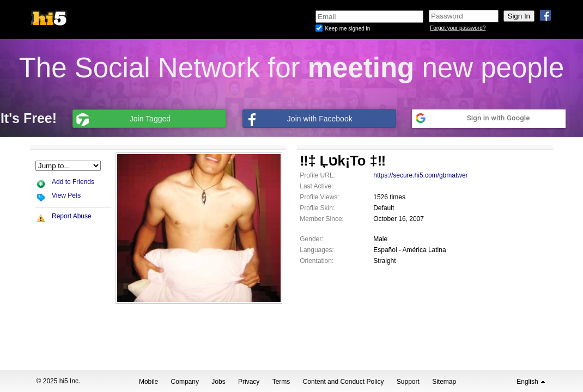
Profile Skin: (317, 208)
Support (408, 382)
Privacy (249, 382)
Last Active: (316, 186)
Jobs (218, 382)
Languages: (317, 250)
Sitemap (444, 382)
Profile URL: (317, 175)
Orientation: (317, 261)
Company (185, 382)
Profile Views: (319, 197)
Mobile (148, 382)
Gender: (311, 239)
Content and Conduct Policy (344, 382)
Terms (281, 382)
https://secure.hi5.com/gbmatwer (420, 175)
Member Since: (322, 219)
